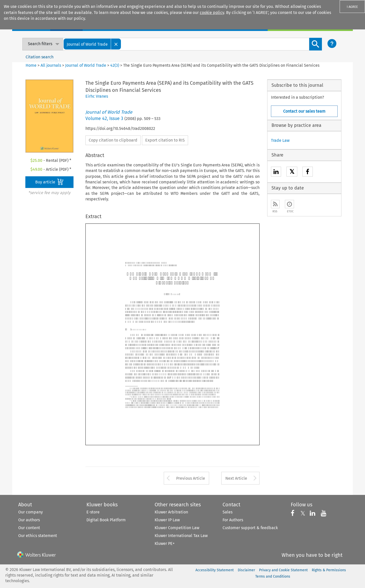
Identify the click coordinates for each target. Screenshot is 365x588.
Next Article (236, 478)
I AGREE (352, 7)
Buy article (49, 182)
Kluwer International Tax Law (181, 536)
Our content (29, 528)
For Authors (233, 520)
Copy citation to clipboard (113, 140)
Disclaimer (246, 570)
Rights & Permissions (329, 570)
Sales (227, 512)
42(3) (115, 65)
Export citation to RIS (165, 140)
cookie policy (212, 13)
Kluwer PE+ (165, 543)
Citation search (40, 57)
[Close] (116, 44)
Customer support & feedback (250, 528)
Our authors (29, 520)
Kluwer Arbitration (171, 512)
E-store (93, 512)
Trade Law (280, 140)
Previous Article (191, 478)
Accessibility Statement (215, 570)
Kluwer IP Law (167, 520)
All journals (51, 65)
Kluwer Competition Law (177, 528)
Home (31, 65)
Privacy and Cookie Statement (283, 570)
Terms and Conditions (273, 576)
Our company (31, 512)
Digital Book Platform (106, 520)
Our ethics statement (38, 536)
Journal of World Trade (86, 65)
